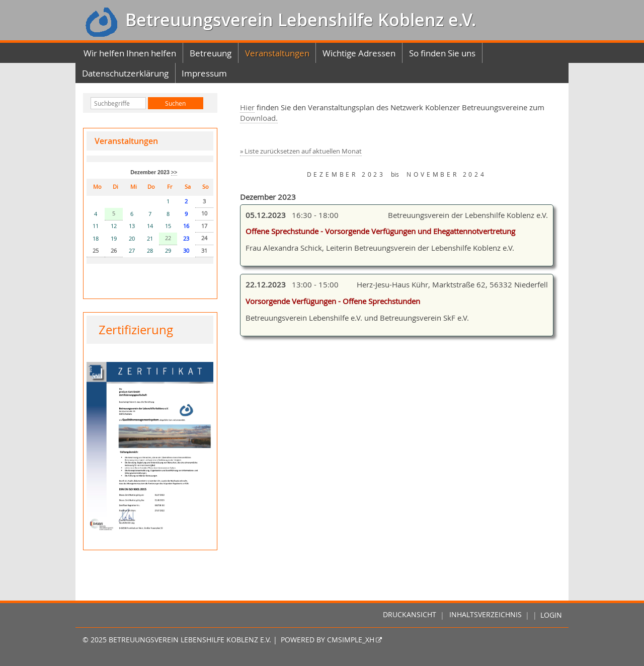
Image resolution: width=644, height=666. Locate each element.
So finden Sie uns (442, 53)
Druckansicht (410, 615)
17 (204, 226)
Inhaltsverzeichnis (486, 615)
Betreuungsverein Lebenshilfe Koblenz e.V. (298, 20)
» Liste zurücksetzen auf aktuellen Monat (301, 151)
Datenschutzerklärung (125, 73)
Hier (247, 107)
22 (168, 238)
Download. (259, 118)
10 (204, 213)
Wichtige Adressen (359, 53)
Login (551, 615)
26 (114, 251)
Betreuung (211, 53)
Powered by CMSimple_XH (328, 640)
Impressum (204, 73)
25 (96, 251)
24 (204, 238)
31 (204, 251)
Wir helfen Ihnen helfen (130, 53)
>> (174, 172)
